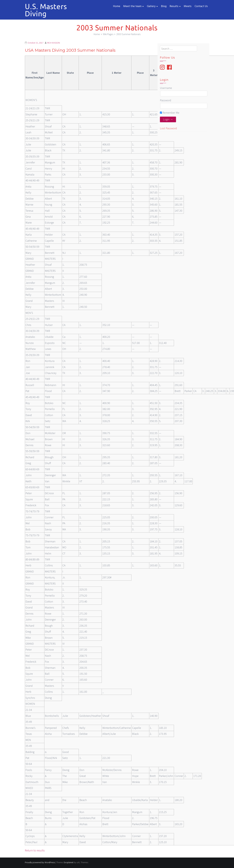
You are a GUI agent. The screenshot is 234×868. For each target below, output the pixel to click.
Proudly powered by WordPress (40, 863)
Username (166, 88)
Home (117, 6)
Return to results (35, 850)
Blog (164, 6)
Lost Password (168, 128)
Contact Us (201, 6)
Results (174, 6)
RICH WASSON (54, 43)
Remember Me (170, 113)
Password (166, 100)
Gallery (151, 6)
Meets (188, 6)
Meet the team (132, 6)
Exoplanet (69, 863)
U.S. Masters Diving (46, 10)
